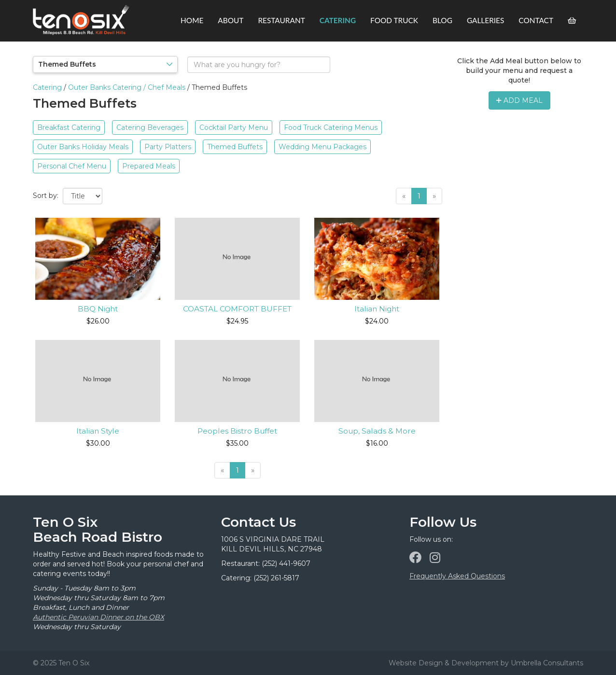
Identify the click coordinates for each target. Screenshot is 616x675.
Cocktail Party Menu (234, 127)
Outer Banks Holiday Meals (83, 147)
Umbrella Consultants (547, 663)
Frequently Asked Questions (457, 576)
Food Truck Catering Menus (331, 127)
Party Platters (168, 147)
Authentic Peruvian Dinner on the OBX (98, 617)
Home (192, 20)
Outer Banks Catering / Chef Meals (127, 87)
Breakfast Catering (69, 127)
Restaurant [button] (281, 20)
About (231, 20)
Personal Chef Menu (72, 166)
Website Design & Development (444, 663)
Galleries (485, 20)
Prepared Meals (149, 166)
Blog (442, 20)
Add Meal (519, 100)
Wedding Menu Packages (322, 147)
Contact (536, 20)
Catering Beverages (150, 127)
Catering (47, 87)
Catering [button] (338, 20)
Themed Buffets (235, 147)
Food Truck (394, 20)
